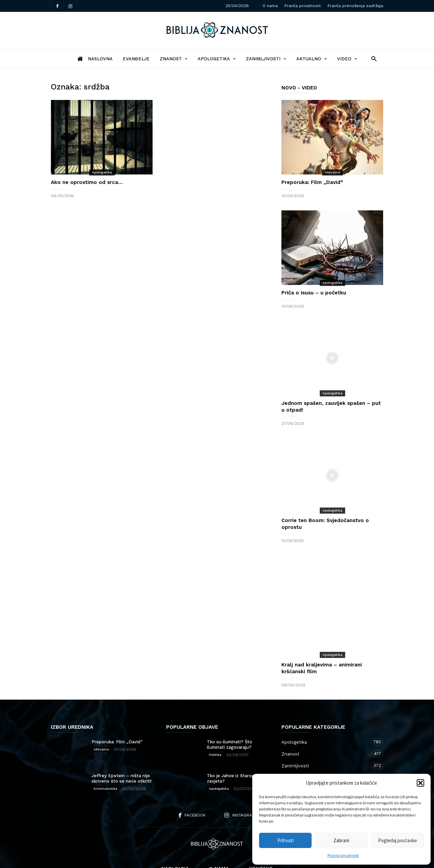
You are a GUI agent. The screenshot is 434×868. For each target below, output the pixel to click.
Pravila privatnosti (343, 855)
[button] (420, 783)
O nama (270, 6)
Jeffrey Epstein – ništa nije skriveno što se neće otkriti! (122, 751)
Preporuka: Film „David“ (312, 182)
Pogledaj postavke (398, 840)
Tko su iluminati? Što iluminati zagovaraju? (230, 717)
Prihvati (285, 840)
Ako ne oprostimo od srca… (87, 182)
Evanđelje (136, 59)
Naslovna (175, 842)
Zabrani (341, 840)
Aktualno (312, 59)
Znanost (174, 59)
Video (347, 59)
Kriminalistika (105, 761)
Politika (215, 728)
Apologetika (217, 59)
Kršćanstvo (325, 762)
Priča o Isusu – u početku (314, 293)
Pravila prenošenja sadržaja (355, 6)
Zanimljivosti (266, 59)
